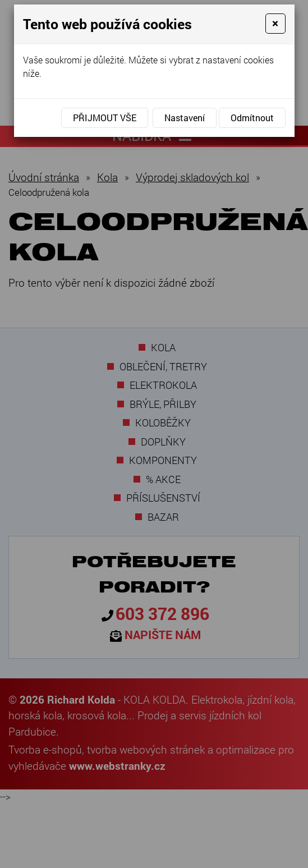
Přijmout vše (105, 118)
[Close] (275, 24)
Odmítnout (252, 118)
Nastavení (185, 118)
